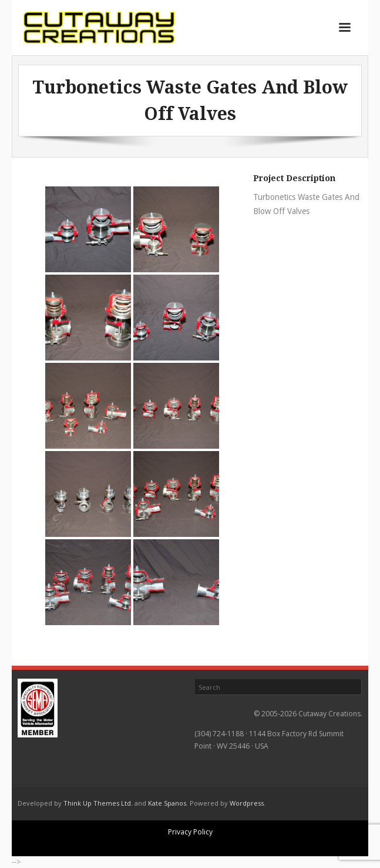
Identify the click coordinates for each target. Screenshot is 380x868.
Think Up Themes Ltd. (98, 803)
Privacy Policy (190, 832)
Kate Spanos (167, 803)
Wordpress (247, 803)
